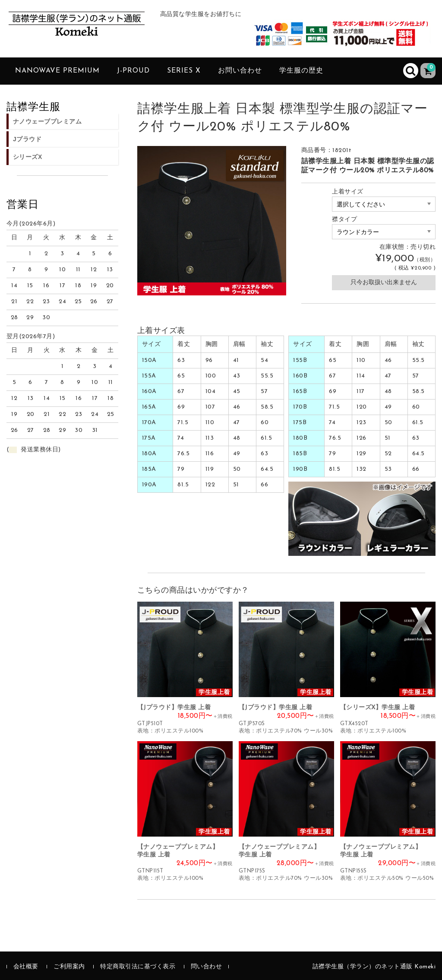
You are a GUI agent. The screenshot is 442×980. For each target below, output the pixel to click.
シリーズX (28, 157)
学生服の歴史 (301, 71)
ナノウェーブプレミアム (47, 121)
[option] (212, 221)
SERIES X (184, 71)
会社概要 (26, 967)
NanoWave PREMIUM (57, 71)
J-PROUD (133, 71)
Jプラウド (27, 139)
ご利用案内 (69, 967)
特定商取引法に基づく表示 (138, 967)
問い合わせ (207, 967)
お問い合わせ (240, 71)
